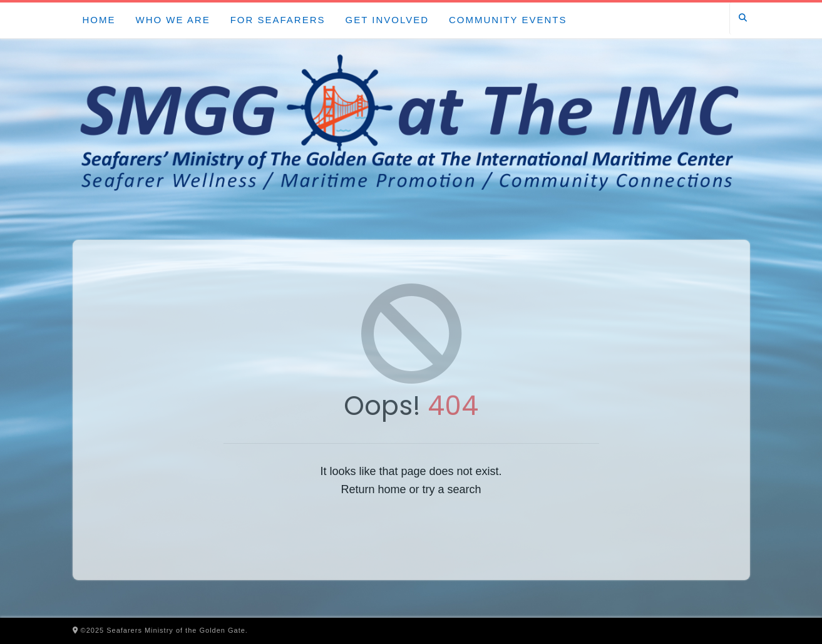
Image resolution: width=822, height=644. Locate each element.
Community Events (508, 20)
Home (99, 20)
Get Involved (387, 20)
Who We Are (173, 20)
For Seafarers (278, 20)
